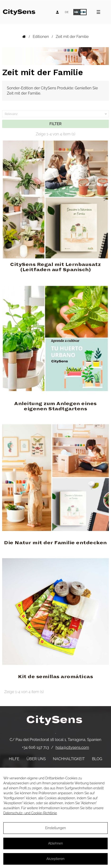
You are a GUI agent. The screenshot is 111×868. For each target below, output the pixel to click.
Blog (97, 759)
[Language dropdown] (67, 12)
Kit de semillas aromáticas (55, 677)
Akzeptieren (55, 859)
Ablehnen (55, 843)
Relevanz (56, 114)
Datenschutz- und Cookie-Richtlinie (30, 813)
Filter (55, 124)
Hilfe (14, 759)
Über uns (36, 759)
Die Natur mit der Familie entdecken (55, 543)
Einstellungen (55, 828)
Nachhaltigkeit (69, 759)
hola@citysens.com (72, 747)
